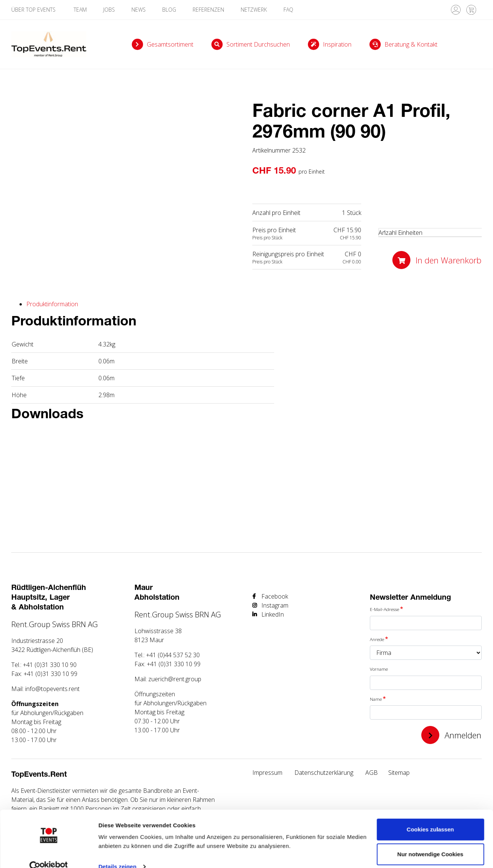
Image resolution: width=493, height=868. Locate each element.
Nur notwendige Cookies (430, 840)
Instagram (275, 605)
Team (80, 10)
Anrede (377, 639)
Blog (169, 10)
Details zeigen (117, 853)
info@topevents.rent (52, 689)
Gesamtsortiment (170, 44)
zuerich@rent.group (175, 679)
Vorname (379, 669)
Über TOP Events (34, 10)
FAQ (288, 10)
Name (376, 699)
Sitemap (399, 773)
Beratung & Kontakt (411, 44)
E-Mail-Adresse (384, 609)
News (139, 10)
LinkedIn (273, 614)
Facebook (275, 596)
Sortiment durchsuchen (258, 44)
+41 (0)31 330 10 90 (50, 665)
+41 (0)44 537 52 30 (173, 655)
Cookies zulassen (430, 816)
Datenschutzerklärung (324, 773)
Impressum (267, 773)
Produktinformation (52, 304)
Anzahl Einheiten (400, 233)
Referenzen (208, 10)
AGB (372, 773)
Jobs (109, 10)
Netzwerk (254, 10)
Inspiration (337, 44)
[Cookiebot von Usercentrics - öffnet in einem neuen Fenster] (49, 853)
